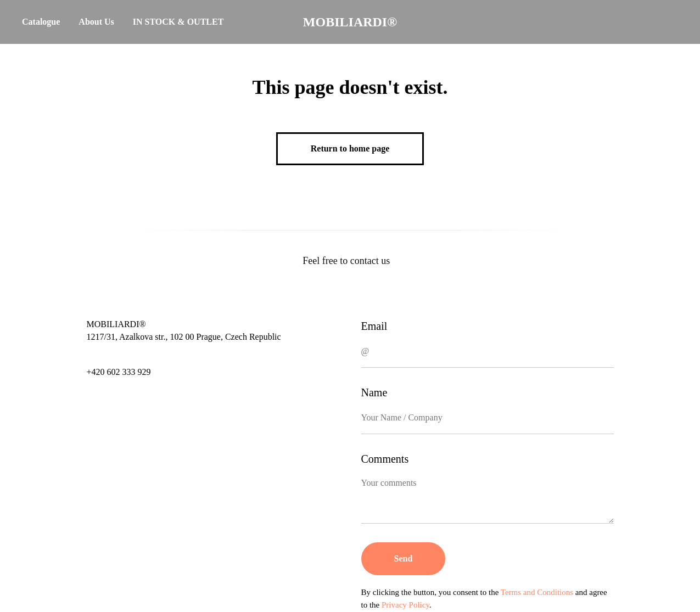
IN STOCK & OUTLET (178, 22)
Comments (385, 459)
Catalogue (41, 22)
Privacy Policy (405, 605)
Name (374, 392)
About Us (96, 22)
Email (374, 326)
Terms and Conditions (537, 592)
